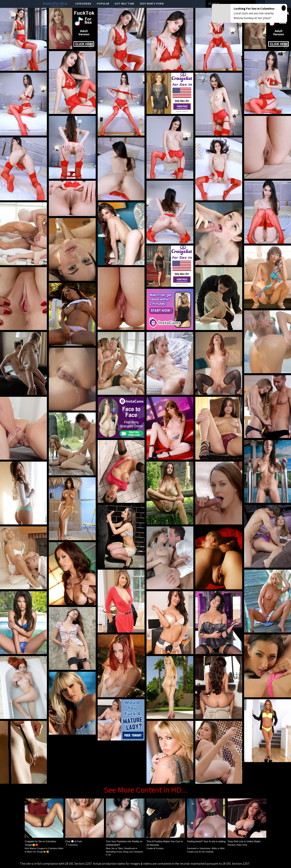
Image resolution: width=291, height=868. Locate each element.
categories (83, 4)
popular (103, 4)
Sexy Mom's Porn (152, 4)
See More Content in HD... (145, 790)
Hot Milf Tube (125, 4)
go (260, 4)
